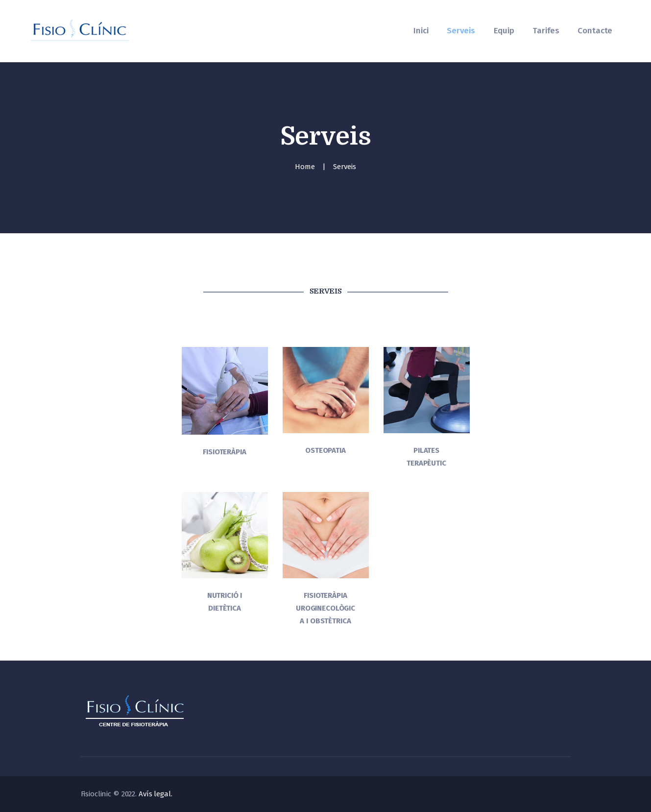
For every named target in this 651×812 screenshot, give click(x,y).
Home (305, 167)
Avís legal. (156, 794)
